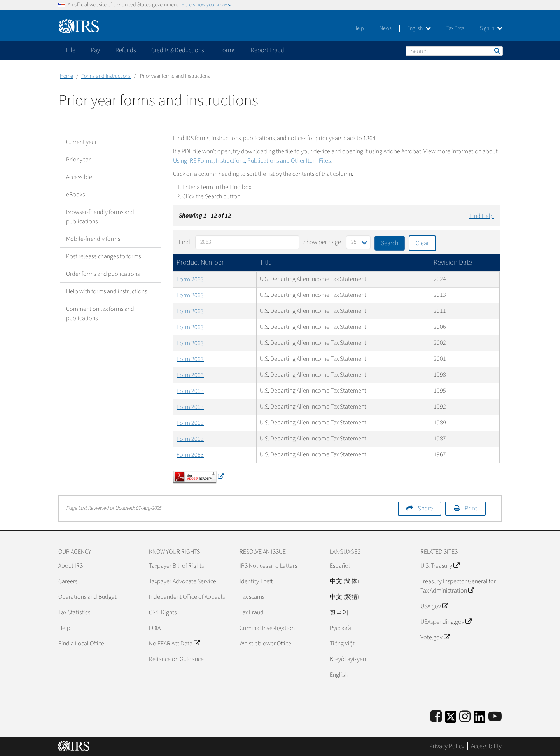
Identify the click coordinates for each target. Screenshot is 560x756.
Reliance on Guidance (176, 659)
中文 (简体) (344, 581)
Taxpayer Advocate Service (183, 581)
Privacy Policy (447, 746)
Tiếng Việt (342, 644)
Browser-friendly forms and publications (100, 217)
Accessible (79, 177)
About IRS (71, 566)
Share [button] (425, 509)
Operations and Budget (87, 597)
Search (497, 51)
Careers (68, 581)
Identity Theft (256, 581)
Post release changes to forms (103, 256)
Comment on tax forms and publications (100, 314)
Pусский (340, 628)
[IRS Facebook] (436, 717)
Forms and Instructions (106, 76)
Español (340, 566)
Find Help (482, 216)
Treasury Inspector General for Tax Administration (458, 586)
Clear (422, 243)
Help (359, 28)
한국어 (339, 612)
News (386, 28)
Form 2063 (190, 279)
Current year (81, 142)
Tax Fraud (252, 612)
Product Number (200, 262)
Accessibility (486, 746)
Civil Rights (163, 612)
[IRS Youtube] (495, 717)
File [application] (71, 50)
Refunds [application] (126, 50)
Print (471, 509)
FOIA (155, 628)
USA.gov (434, 606)
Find (185, 242)
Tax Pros (455, 28)
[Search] (454, 51)
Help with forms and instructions (107, 291)
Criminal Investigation (267, 628)
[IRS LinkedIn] (479, 719)
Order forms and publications (103, 274)
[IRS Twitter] (451, 719)
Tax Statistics (74, 612)
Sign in (491, 28)
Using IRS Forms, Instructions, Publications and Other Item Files (252, 161)
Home (66, 76)
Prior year (78, 160)
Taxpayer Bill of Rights (176, 566)
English (419, 28)
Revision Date (453, 262)
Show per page (322, 242)
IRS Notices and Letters (268, 566)
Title (266, 262)
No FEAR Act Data (174, 644)
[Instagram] (465, 717)
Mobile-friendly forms (93, 239)
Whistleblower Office (265, 644)
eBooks (75, 195)
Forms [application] (227, 50)
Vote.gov (435, 637)
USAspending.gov (446, 622)
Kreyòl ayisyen (348, 659)
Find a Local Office (81, 644)
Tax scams (252, 597)
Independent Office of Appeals (187, 597)
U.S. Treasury (440, 566)
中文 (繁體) (344, 597)
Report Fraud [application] (268, 50)
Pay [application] (95, 50)
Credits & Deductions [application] (178, 50)
